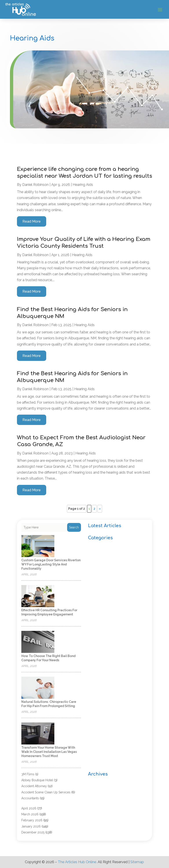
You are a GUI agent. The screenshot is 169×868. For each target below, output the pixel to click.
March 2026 (30, 814)
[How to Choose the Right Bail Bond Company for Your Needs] (38, 642)
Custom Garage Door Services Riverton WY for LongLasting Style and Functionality (51, 564)
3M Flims (28, 774)
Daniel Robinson (35, 185)
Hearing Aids (83, 185)
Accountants (30, 798)
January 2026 (31, 826)
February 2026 (32, 820)
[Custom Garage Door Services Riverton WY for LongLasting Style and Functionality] (38, 546)
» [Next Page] (100, 509)
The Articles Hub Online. (77, 862)
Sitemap (137, 862)
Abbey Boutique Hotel (37, 780)
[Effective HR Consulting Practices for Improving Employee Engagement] (38, 596)
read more (32, 221)
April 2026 (29, 808)
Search (74, 527)
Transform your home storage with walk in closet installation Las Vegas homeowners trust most (49, 752)
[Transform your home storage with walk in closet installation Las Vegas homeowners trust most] (38, 734)
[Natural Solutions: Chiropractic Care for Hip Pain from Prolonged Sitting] (38, 688)
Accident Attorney (34, 786)
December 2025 (33, 832)
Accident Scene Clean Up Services (46, 792)
